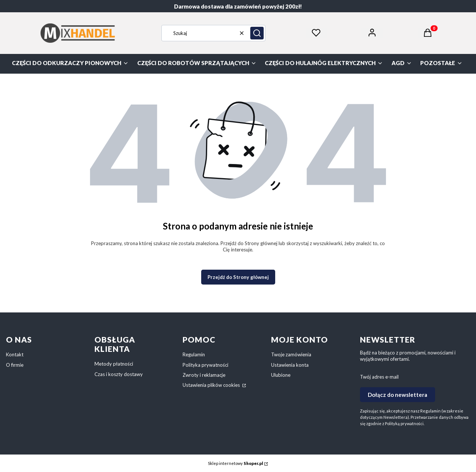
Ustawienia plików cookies (212, 385)
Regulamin (194, 354)
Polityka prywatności (205, 365)
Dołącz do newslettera (398, 395)
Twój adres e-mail (379, 377)
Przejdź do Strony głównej (238, 277)
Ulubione (281, 375)
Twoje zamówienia (291, 354)
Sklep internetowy (235, 463)
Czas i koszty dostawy (119, 374)
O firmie (15, 365)
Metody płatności (114, 364)
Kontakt (15, 354)
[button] (257, 33)
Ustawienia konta (290, 365)
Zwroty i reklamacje (204, 375)
